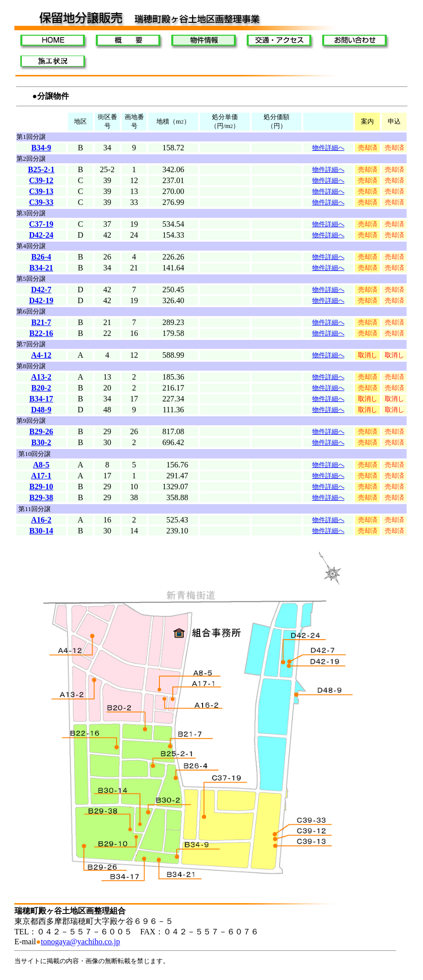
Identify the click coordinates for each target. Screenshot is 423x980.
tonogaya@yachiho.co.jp (80, 942)
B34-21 (41, 268)
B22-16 (41, 333)
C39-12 (41, 180)
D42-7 (41, 290)
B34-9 (41, 148)
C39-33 (41, 202)
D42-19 (41, 300)
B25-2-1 (41, 169)
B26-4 (41, 257)
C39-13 (41, 191)
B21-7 (41, 322)
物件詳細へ (328, 431)
